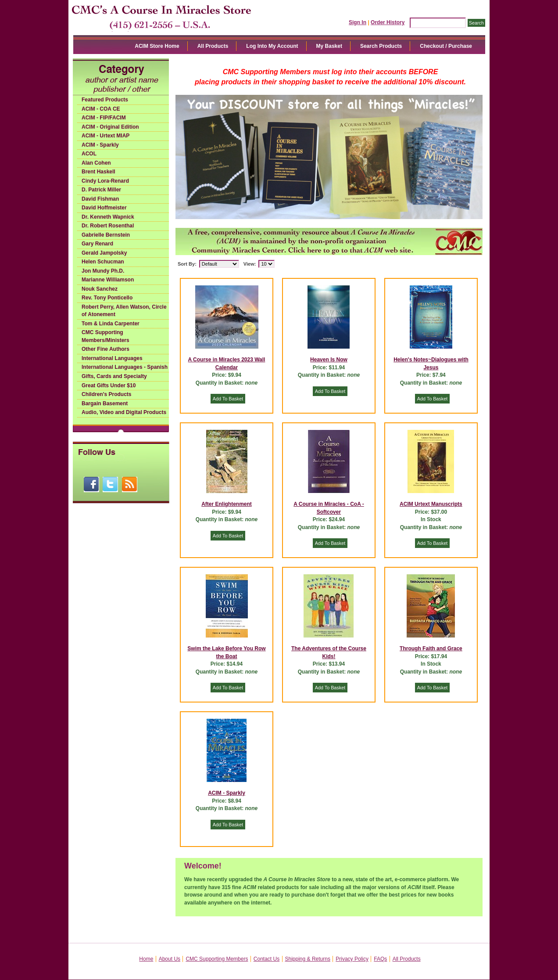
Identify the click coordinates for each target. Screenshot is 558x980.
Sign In (358, 22)
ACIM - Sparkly (100, 145)
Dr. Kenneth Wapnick (108, 217)
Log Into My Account (272, 46)
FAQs (380, 959)
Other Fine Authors (106, 349)
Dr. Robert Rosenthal (108, 226)
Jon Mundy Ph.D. (103, 271)
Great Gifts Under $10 (109, 386)
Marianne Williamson (108, 280)
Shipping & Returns (308, 959)
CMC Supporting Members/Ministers (106, 336)
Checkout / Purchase (446, 46)
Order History (388, 22)
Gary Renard (97, 244)
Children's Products (107, 394)
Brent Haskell (98, 172)
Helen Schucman (103, 262)
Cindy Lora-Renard (105, 181)
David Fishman (100, 199)
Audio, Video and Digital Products (124, 412)
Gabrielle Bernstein (106, 235)
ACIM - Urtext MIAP (106, 136)
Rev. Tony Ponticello (107, 298)
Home (146, 959)
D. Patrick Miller (101, 190)
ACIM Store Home (157, 46)
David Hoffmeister (104, 208)
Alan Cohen (96, 163)
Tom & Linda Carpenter (111, 324)
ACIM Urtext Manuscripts (431, 504)
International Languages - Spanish (125, 367)
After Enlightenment (227, 504)
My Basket (329, 46)
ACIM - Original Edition (110, 127)
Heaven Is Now (329, 360)
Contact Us (266, 959)
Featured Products (105, 100)
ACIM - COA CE (101, 109)
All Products (213, 46)
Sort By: (187, 264)
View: (250, 264)
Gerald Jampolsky (104, 253)
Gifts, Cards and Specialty (114, 376)
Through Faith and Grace (431, 649)
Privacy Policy (352, 959)
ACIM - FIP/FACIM (104, 118)
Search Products (381, 46)
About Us (170, 959)
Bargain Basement (105, 404)
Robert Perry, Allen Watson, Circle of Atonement (124, 311)
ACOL (89, 154)
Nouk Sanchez (100, 289)
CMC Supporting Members (217, 959)
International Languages (112, 358)
